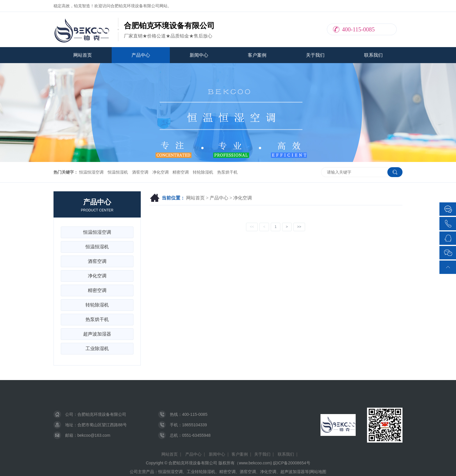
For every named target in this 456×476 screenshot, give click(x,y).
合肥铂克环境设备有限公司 (102, 414)
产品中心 (141, 55)
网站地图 (318, 472)
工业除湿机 (97, 348)
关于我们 (315, 55)
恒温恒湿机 (118, 172)
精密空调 (181, 172)
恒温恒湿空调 (91, 172)
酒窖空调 (140, 172)
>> (299, 227)
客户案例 (257, 55)
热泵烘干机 (227, 172)
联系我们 (373, 55)
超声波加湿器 (97, 334)
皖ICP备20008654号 (292, 463)
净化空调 (161, 172)
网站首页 (83, 55)
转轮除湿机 (203, 172)
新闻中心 (199, 55)
